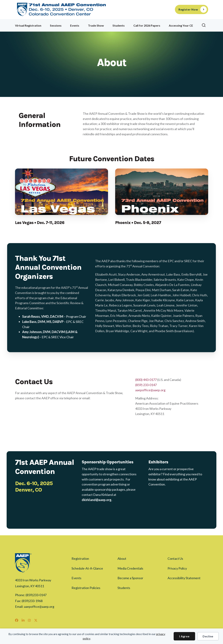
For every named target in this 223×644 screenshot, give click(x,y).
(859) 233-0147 (146, 385)
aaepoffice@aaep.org (150, 390)
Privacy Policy (177, 568)
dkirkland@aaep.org (97, 500)
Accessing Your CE (181, 25)
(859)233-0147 (36, 595)
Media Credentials (130, 568)
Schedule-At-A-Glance (87, 568)
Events (75, 25)
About (122, 559)
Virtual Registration (28, 25)
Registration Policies (86, 588)
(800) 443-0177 (146, 380)
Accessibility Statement (184, 578)
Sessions (56, 25)
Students (119, 25)
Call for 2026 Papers (147, 25)
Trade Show (96, 25)
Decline (208, 636)
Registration (80, 559)
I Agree (184, 636)
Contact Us (175, 559)
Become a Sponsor (130, 578)
